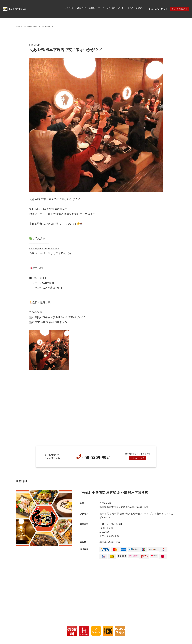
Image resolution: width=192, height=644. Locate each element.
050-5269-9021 (157, 9)
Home (18, 26)
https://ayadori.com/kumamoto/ (46, 248)
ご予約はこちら (138, 458)
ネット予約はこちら (179, 9)
